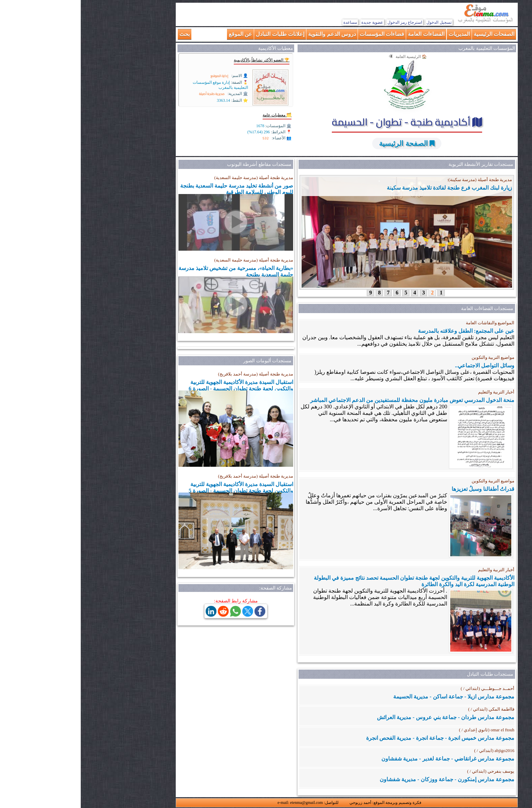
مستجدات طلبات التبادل (409, 674)
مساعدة (269, 22)
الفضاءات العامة (345, 34)
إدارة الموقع (139, 76)
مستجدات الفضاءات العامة (406, 309)
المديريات (378, 34)
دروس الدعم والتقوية (251, 34)
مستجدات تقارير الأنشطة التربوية (400, 164)
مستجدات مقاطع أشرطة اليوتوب (179, 164)
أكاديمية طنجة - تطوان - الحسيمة (326, 122)
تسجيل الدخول (358, 22)
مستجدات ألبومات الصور (187, 361)
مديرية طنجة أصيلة (131, 94)
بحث (104, 34)
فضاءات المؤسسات (301, 34)
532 (185, 138)
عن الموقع (160, 34)
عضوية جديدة (291, 22)
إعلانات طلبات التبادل (199, 34)
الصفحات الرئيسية (413, 34)
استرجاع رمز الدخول (324, 22)
